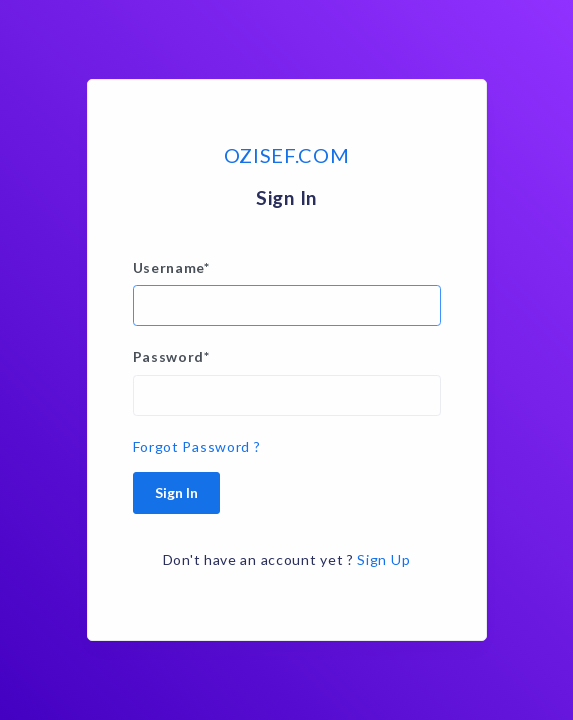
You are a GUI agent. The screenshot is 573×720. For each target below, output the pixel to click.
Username (171, 267)
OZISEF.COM (287, 155)
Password (171, 356)
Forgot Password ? (197, 446)
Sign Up (383, 559)
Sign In (176, 492)
